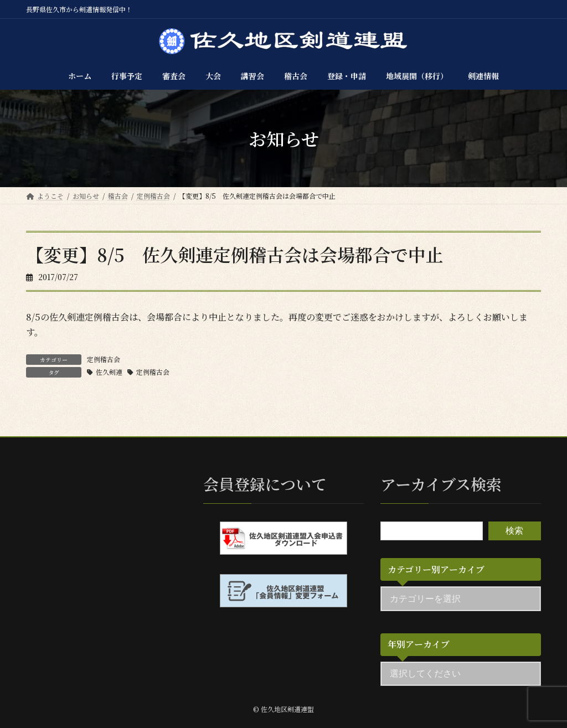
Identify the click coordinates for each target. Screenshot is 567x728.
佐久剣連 (109, 372)
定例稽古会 (104, 359)
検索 (514, 530)
